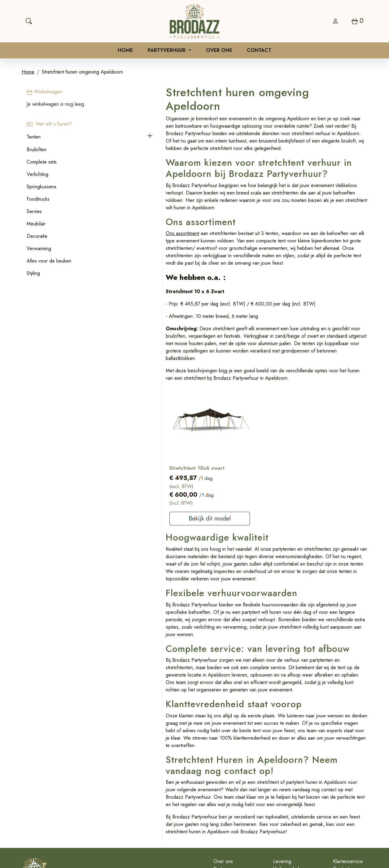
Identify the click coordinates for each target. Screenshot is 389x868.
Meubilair (36, 225)
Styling (33, 274)
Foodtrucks (38, 200)
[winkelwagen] (357, 21)
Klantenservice (332, 784)
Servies (34, 212)
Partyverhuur (167, 51)
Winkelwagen (44, 93)
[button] (94, 138)
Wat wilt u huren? (49, 125)
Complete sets (42, 163)
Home (125, 51)
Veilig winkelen (257, 791)
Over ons (219, 51)
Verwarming (39, 249)
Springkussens (42, 188)
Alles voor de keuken (49, 262)
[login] (335, 21)
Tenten (34, 138)
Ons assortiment (127, 210)
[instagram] (380, 839)
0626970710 (108, 841)
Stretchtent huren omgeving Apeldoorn (82, 73)
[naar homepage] (194, 21)
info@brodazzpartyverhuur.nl (160, 841)
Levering (251, 784)
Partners (174, 791)
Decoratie (37, 237)
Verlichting (37, 175)
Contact (259, 51)
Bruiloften (37, 150)
